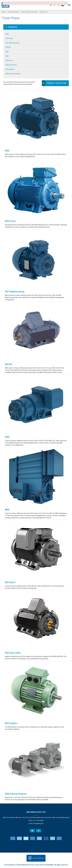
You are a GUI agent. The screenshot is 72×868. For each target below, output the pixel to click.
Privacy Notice (9, 865)
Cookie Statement (22, 865)
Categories (11, 27)
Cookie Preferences (38, 858)
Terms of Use (34, 865)
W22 (7, 34)
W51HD (8, 47)
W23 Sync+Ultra (11, 65)
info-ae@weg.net (38, 824)
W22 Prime (9, 38)
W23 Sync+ (9, 60)
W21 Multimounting (12, 43)
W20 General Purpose (13, 74)
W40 (7, 52)
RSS (42, 865)
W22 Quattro (10, 69)
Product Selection (57, 83)
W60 (7, 56)
